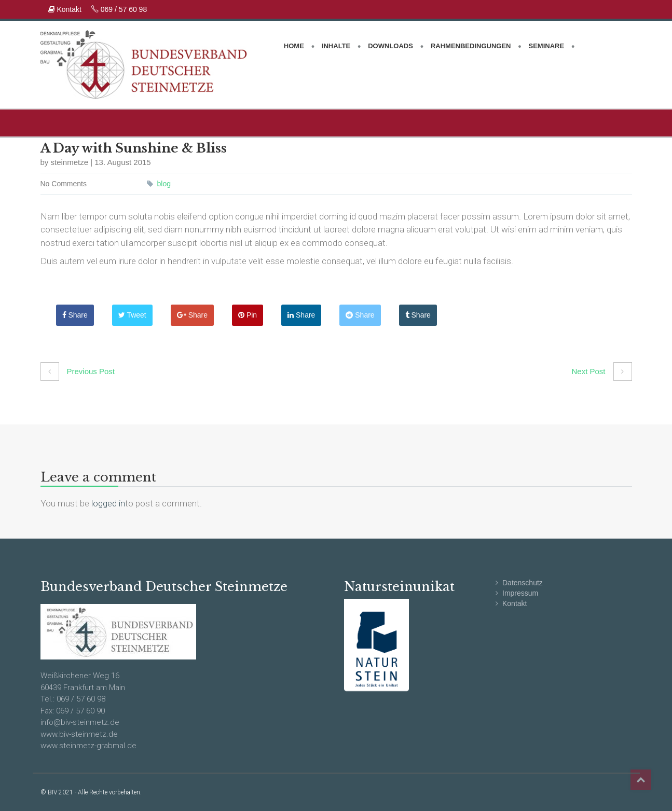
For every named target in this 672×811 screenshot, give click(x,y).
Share (75, 315)
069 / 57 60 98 (119, 9)
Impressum (520, 593)
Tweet (132, 315)
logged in (108, 503)
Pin (248, 315)
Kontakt (66, 9)
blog (164, 184)
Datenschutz (523, 583)
